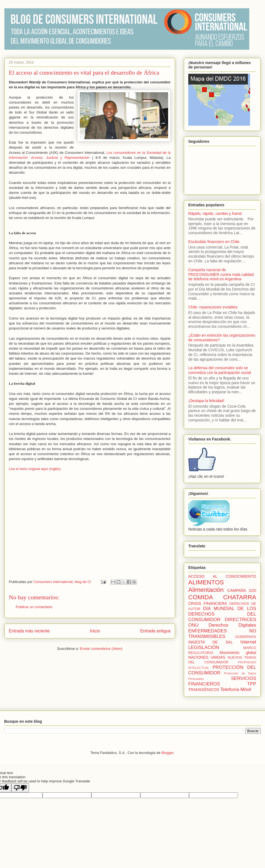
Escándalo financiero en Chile (214, 242)
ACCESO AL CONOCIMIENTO (222, 576)
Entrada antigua (155, 631)
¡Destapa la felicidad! (206, 401)
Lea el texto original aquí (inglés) (35, 469)
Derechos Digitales (232, 625)
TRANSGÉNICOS (204, 690)
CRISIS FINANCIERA (208, 603)
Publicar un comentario (34, 607)
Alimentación (206, 590)
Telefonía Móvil (236, 689)
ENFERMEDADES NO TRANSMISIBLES (222, 634)
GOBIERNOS (246, 637)
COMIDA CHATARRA (222, 597)
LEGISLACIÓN (204, 647)
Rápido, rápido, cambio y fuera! (215, 213)
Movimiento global (238, 653)
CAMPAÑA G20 (242, 590)
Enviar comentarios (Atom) (101, 649)
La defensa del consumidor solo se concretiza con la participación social (220, 370)
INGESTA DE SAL (210, 642)
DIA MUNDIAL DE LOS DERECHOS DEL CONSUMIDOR (222, 614)
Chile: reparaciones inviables (213, 307)
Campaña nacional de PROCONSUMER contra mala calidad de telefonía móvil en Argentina (221, 275)
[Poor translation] (20, 788)
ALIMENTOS (206, 582)
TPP (252, 684)
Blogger (168, 753)
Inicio (95, 631)
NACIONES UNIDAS (207, 657)
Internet (248, 642)
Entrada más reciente (29, 631)
